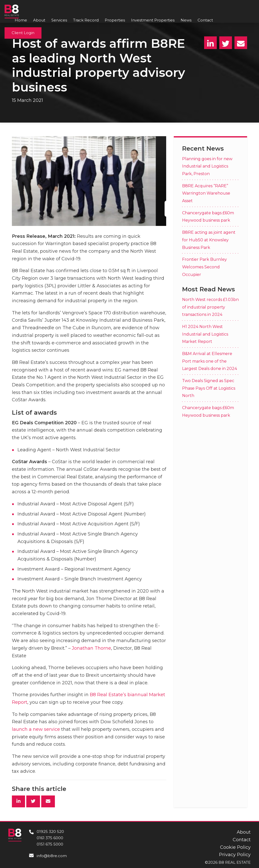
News (186, 20)
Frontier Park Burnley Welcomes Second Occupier (204, 267)
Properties (115, 20)
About (39, 20)
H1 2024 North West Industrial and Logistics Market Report (205, 334)
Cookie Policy (235, 847)
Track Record (86, 20)
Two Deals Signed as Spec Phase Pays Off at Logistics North (209, 388)
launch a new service (36, 729)
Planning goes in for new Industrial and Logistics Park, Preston (207, 166)
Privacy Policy (235, 855)
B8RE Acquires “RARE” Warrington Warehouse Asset (206, 193)
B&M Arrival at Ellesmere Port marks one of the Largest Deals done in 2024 (210, 361)
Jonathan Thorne (91, 648)
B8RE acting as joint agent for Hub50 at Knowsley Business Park (209, 240)
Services (59, 20)
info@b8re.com (52, 856)
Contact (205, 20)
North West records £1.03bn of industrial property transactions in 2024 (210, 307)
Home (21, 20)
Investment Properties (153, 20)
